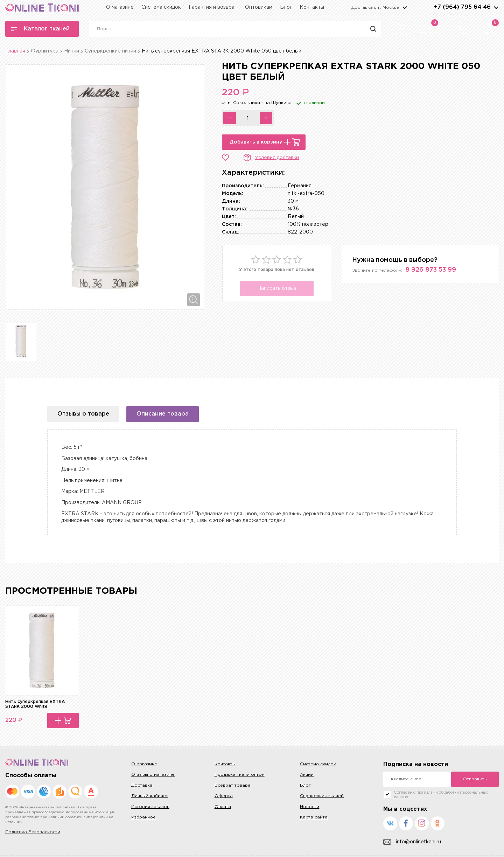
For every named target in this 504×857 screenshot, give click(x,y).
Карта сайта (314, 817)
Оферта (224, 796)
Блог (286, 7)
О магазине (120, 7)
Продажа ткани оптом (240, 775)
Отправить (475, 779)
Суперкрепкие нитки (110, 51)
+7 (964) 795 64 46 (462, 7)
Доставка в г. (375, 8)
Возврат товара (233, 785)
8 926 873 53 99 (431, 270)
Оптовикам (259, 7)
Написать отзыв (277, 288)
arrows (496, 7)
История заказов (150, 807)
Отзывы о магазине (153, 775)
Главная (15, 51)
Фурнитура (45, 51)
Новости (310, 807)
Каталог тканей (40, 29)
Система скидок (161, 7)
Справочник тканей (322, 796)
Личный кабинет (150, 796)
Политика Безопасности (33, 832)
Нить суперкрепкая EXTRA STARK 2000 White (35, 704)
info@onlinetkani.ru (412, 842)
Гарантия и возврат (213, 7)
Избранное (143, 817)
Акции (307, 775)
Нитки (72, 51)
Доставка (142, 785)
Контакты (312, 7)
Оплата (223, 807)
